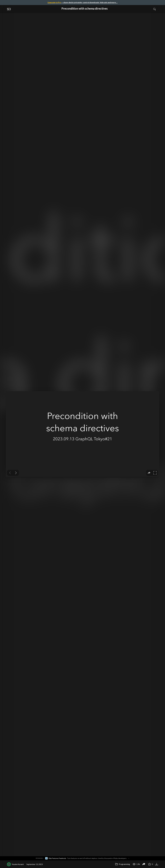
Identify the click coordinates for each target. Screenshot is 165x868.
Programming (122, 864)
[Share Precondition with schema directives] (144, 864)
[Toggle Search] (155, 9)
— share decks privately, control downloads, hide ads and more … (83, 2)
